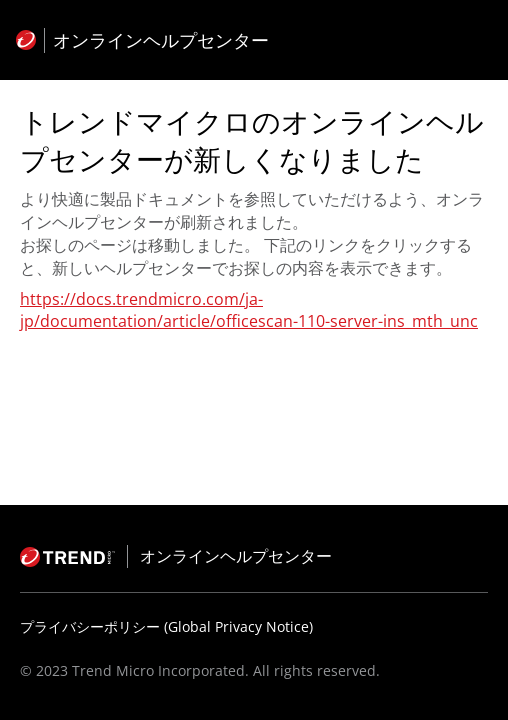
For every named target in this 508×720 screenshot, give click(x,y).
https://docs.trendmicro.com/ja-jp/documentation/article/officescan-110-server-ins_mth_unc (249, 310)
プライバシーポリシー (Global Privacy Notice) (166, 626)
